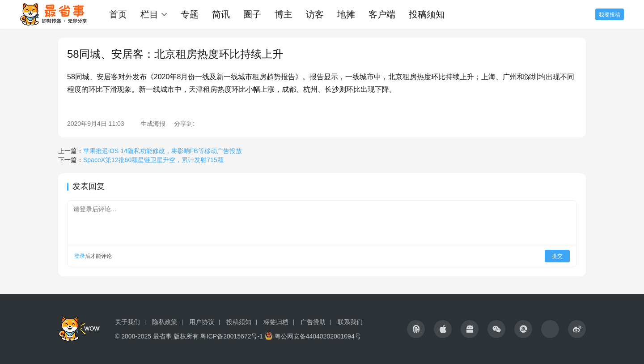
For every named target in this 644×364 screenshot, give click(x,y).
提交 (557, 256)
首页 (118, 14)
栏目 (149, 14)
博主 (284, 14)
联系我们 (350, 322)
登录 (80, 256)
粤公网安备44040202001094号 (318, 336)
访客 (315, 14)
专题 (190, 14)
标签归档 (276, 322)
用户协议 (202, 322)
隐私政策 (165, 322)
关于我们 (127, 322)
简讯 (221, 14)
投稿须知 (427, 14)
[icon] (416, 329)
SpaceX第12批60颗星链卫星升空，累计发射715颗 (153, 160)
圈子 (252, 14)
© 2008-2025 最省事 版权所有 (157, 336)
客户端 (382, 14)
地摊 (346, 14)
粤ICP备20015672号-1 (232, 336)
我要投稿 (610, 15)
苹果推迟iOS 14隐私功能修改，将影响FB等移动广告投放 (163, 151)
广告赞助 (313, 322)
